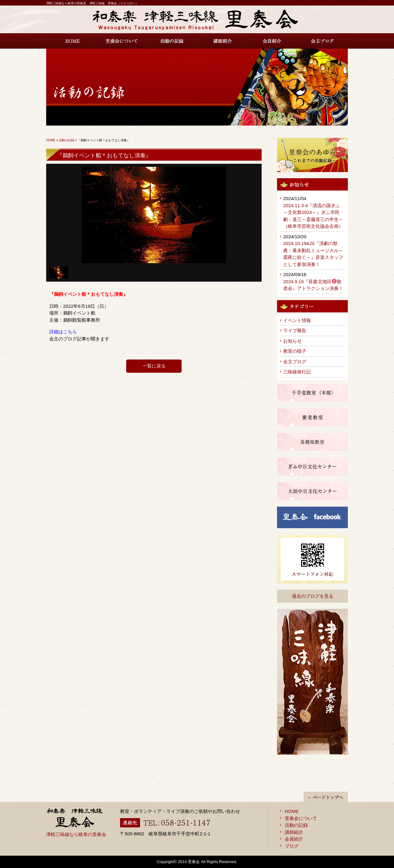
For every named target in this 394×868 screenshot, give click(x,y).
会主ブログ (322, 41)
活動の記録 (172, 41)
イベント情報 (297, 320)
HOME (71, 41)
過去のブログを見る (313, 596)
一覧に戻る (154, 366)
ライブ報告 (295, 330)
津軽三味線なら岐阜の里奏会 (76, 834)
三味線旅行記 (297, 372)
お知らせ (292, 341)
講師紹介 (222, 41)
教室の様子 (295, 351)
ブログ (292, 846)
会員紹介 (272, 41)
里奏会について (121, 41)
